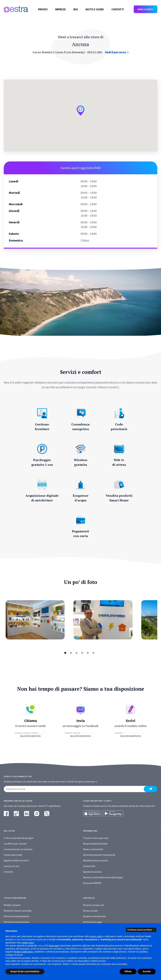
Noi (76, 9)
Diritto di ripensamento (17, 916)
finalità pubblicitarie (24, 952)
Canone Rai (89, 866)
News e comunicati (93, 849)
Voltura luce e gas (92, 922)
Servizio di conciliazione (17, 922)
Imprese (60, 9)
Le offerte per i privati (15, 844)
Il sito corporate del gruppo (19, 838)
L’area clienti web (13, 855)
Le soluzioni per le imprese (18, 849)
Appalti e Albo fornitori (16, 860)
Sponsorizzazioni (92, 872)
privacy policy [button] (96, 936)
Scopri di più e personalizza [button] (25, 971)
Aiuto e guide (95, 9)
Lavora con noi (11, 866)
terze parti (54, 946)
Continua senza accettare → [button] (141, 930)
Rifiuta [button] (128, 971)
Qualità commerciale (94, 916)
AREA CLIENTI (146, 9)
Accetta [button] (147, 971)
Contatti (118, 9)
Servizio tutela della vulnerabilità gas (103, 877)
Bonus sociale (90, 911)
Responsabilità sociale (95, 844)
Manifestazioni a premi (95, 860)
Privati (43, 9)
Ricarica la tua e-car (94, 905)
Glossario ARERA (92, 883)
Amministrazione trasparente (99, 855)
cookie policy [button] (28, 943)
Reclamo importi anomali (18, 911)
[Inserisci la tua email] (76, 789)
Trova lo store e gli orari (96, 838)
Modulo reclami (12, 905)
